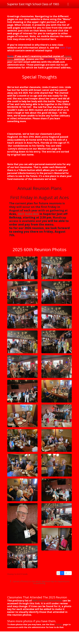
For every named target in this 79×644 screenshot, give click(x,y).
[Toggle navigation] (68, 4)
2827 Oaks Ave (28, 214)
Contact (49, 59)
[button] (22, 268)
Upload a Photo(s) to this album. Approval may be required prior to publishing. (40, 582)
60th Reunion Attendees (47, 601)
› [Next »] (70, 573)
